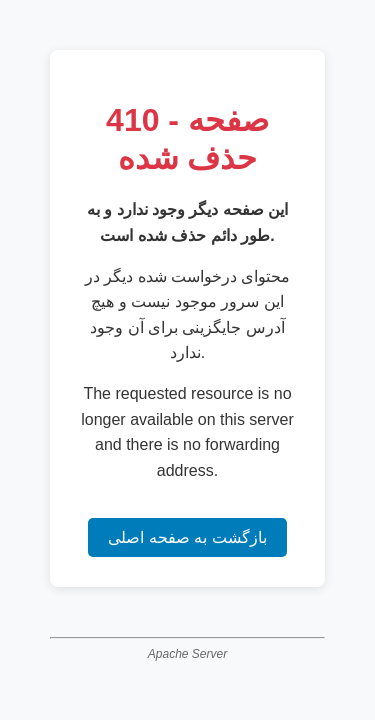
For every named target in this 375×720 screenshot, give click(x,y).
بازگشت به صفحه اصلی (187, 537)
